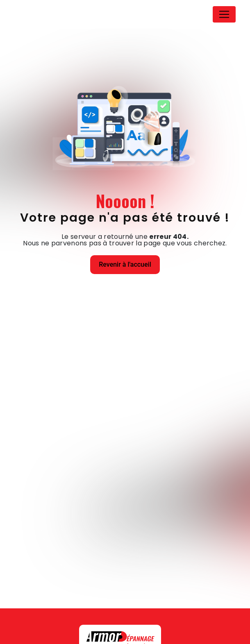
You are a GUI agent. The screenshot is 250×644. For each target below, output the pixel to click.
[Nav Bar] (224, 14)
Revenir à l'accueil (125, 264)
